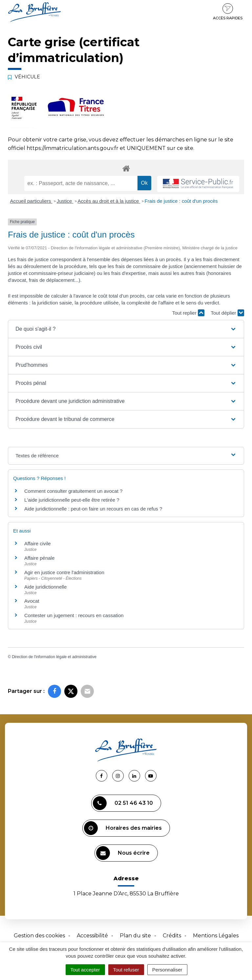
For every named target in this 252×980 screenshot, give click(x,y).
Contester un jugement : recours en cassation (74, 615)
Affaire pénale (39, 558)
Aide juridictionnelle (45, 587)
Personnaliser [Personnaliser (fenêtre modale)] (167, 970)
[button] (126, 329)
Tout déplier (227, 313)
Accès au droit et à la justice (109, 201)
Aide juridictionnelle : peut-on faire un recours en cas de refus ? (93, 509)
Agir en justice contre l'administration (64, 572)
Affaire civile (38, 543)
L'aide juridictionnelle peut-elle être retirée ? (72, 500)
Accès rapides (228, 12)
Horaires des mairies (123, 828)
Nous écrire (123, 853)
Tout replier (188, 313)
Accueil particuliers (31, 201)
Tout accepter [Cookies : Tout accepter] (85, 970)
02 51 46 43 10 (123, 803)
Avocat (32, 601)
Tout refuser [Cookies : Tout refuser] (126, 970)
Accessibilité (92, 936)
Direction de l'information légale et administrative (54, 657)
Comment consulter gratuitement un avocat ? (73, 491)
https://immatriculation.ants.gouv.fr (73, 148)
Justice (65, 201)
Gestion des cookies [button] (39, 936)
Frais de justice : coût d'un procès (181, 201)
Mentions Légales (216, 936)
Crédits (172, 936)
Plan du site (135, 936)
